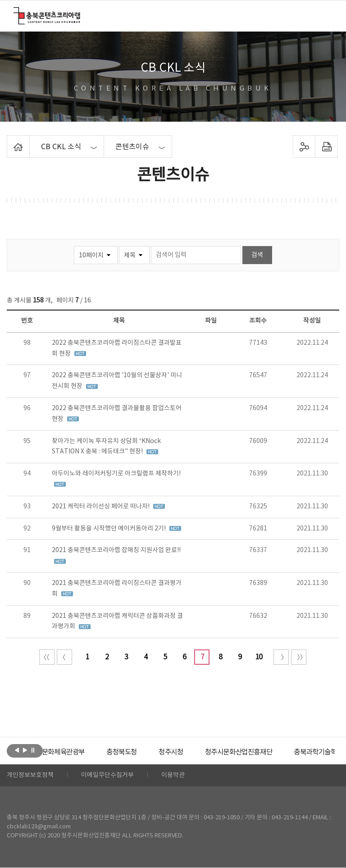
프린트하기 (326, 146)
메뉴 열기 (326, 15)
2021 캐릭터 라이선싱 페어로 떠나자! (101, 507)
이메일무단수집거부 (107, 776)
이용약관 (173, 776)
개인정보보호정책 (30, 776)
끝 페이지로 (299, 657)
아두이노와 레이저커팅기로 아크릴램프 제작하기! (116, 474)
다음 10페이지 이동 (281, 657)
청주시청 (189, 752)
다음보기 (25, 750)
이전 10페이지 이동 (64, 657)
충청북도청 (138, 752)
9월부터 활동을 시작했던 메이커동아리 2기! (109, 529)
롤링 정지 (33, 750)
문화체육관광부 (77, 752)
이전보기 (17, 750)
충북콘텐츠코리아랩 (16, 12)
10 (259, 657)
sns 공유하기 (304, 146)
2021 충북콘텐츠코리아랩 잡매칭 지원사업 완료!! (116, 550)
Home (9, 141)
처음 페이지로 (47, 657)
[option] (77, 752)
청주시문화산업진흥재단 (260, 752)
